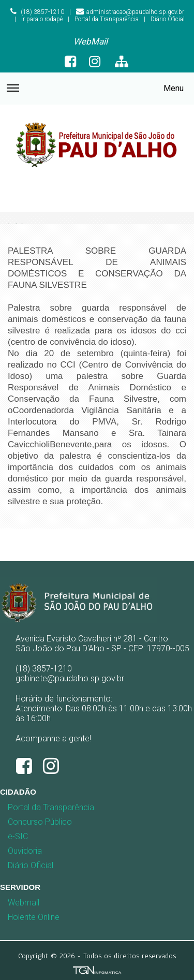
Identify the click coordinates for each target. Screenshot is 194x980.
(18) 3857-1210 (37, 12)
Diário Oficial (168, 19)
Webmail (24, 903)
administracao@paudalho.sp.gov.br (130, 12)
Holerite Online (34, 917)
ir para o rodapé (42, 19)
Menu (95, 93)
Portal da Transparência (107, 19)
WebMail (91, 41)
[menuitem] (91, 42)
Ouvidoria (25, 851)
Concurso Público (28, 822)
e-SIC (18, 836)
